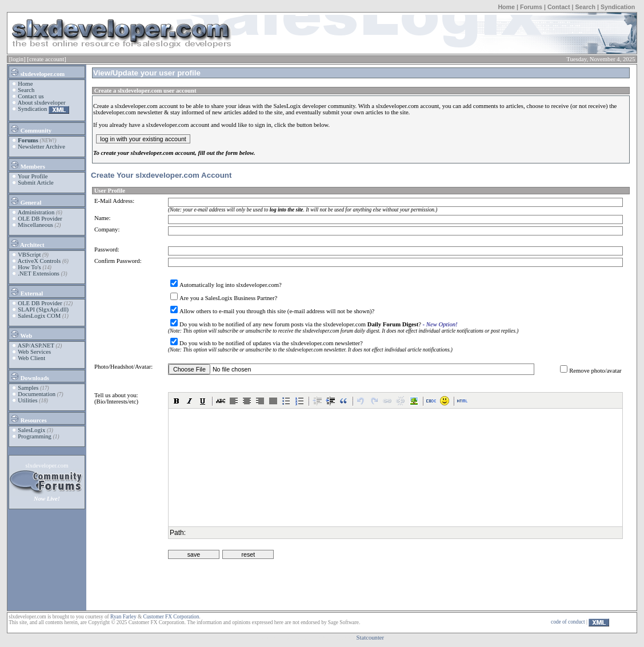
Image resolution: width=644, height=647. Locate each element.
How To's (29, 267)
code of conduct (568, 622)
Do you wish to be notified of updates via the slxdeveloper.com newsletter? (271, 343)
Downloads (29, 376)
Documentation (37, 394)
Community (31, 129)
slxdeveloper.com (37, 72)
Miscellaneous (35, 225)
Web (21, 334)
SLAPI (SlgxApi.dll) (43, 309)
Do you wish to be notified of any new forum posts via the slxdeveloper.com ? (300, 324)
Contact (559, 7)
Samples (28, 388)
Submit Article (35, 183)
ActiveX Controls (39, 261)
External (26, 291)
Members (27, 165)
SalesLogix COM (39, 316)
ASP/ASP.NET (36, 346)
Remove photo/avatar (595, 371)
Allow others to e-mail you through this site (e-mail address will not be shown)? (277, 311)
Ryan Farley (123, 617)
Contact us (31, 96)
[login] (17, 59)
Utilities (27, 400)
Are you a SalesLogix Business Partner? (228, 298)
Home (506, 7)
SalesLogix (31, 430)
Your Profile (33, 176)
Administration (36, 212)
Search (585, 7)
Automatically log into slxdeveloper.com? (231, 285)
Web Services (34, 352)
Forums (531, 7)
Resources (28, 418)
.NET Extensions (39, 273)
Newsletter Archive (41, 147)
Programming (35, 436)
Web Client (31, 358)
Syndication (618, 7)
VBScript (29, 255)
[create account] (46, 59)
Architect (27, 243)
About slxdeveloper (42, 103)
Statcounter (371, 638)
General (25, 201)
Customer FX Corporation (171, 617)
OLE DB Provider (40, 219)
